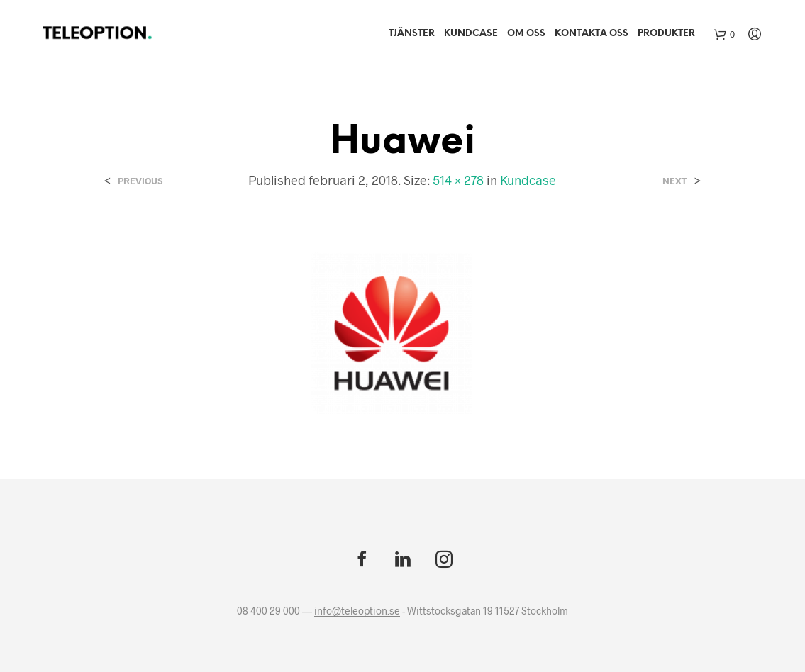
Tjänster (412, 34)
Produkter (666, 34)
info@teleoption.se (357, 611)
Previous (140, 181)
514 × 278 (458, 180)
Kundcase (471, 34)
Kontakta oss (592, 34)
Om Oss (526, 34)
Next (675, 181)
